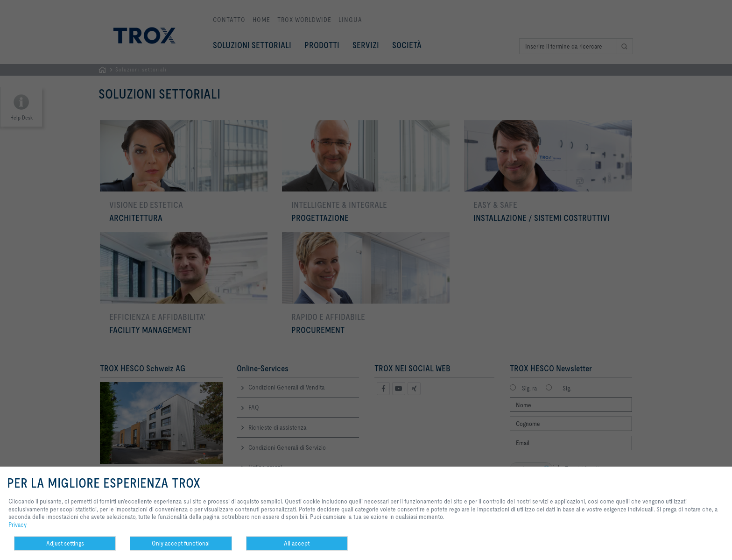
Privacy (18, 525)
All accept (297, 543)
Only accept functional (181, 543)
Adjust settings (65, 543)
